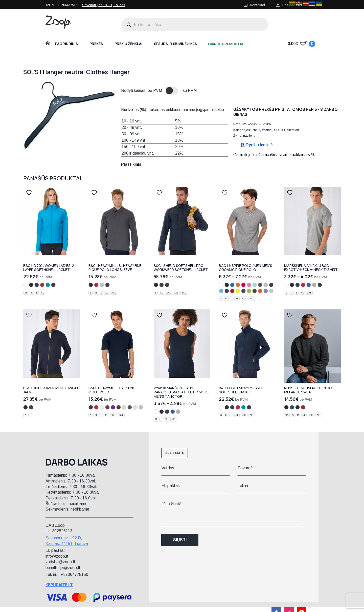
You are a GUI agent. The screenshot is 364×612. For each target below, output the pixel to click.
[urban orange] (260, 291)
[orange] (238, 285)
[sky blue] (255, 285)
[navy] (37, 285)
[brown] (107, 407)
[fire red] (232, 291)
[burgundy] (119, 407)
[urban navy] (227, 291)
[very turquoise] (221, 291)
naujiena (249, 135)
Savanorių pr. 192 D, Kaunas (104, 5)
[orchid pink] (249, 285)
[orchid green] (249, 291)
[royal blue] (309, 285)
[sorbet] (243, 285)
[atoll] (48, 285)
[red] (42, 285)
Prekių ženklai (128, 44)
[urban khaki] (255, 291)
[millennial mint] (271, 291)
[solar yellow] (238, 291)
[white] (26, 285)
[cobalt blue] (232, 285)
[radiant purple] (243, 291)
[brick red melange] (303, 407)
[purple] (113, 407)
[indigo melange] (298, 407)
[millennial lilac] (266, 291)
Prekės (96, 44)
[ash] (135, 407)
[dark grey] (53, 285)
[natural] (102, 407)
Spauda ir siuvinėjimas (175, 44)
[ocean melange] (292, 407)
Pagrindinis (66, 44)
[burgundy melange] (286, 407)
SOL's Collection (287, 130)
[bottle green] (260, 285)
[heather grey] (102, 285)
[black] (31, 285)
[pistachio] (124, 407)
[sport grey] (314, 285)
